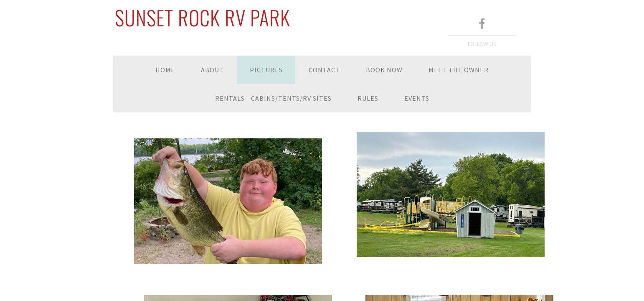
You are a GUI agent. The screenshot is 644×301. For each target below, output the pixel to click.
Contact (324, 70)
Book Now (384, 70)
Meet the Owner (459, 70)
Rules (368, 98)
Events (417, 98)
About (212, 70)
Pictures (266, 70)
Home (165, 70)
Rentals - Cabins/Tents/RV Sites (273, 98)
